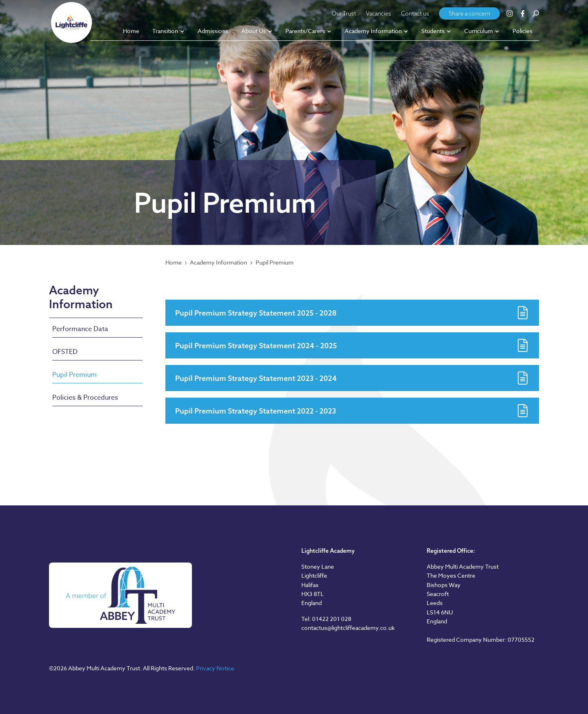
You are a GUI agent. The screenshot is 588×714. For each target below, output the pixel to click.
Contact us (415, 13)
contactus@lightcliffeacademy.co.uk (348, 628)
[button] (168, 32)
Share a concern (469, 13)
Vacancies (379, 13)
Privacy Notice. (216, 668)
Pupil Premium (275, 262)
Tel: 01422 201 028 (326, 619)
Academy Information (218, 262)
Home (174, 262)
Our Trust (344, 13)
